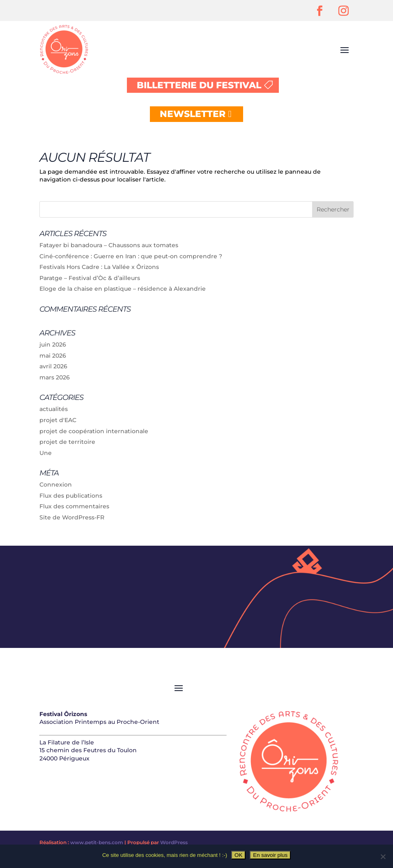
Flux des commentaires (74, 506)
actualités (54, 409)
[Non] (383, 857)
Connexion (56, 485)
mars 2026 (55, 377)
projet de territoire (67, 442)
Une (46, 453)
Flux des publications (71, 496)
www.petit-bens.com (97, 842)
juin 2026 (53, 344)
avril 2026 (53, 366)
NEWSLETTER (193, 114)
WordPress (174, 842)
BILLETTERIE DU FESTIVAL (199, 85)
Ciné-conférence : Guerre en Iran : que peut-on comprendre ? (131, 256)
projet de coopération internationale (94, 431)
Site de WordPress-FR (72, 517)
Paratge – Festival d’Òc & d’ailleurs (90, 278)
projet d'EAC (58, 420)
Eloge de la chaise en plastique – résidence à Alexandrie (123, 289)
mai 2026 (53, 356)
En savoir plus (270, 855)
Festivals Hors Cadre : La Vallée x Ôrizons (99, 267)
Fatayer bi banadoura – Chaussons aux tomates (109, 245)
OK (238, 855)
